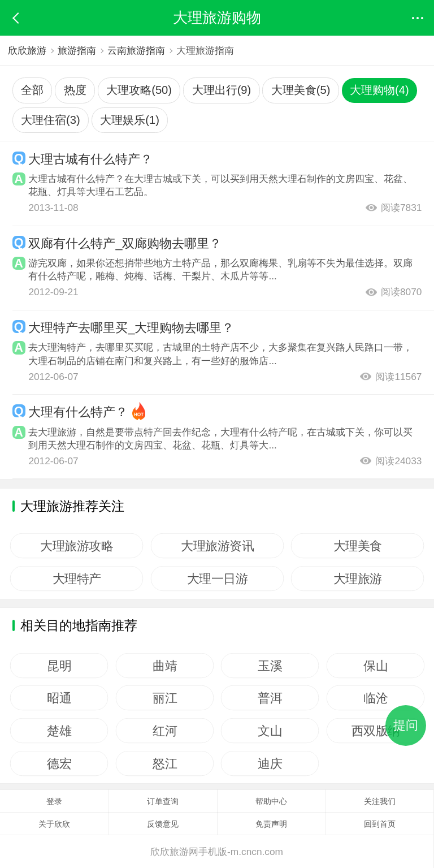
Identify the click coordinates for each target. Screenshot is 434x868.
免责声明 (271, 824)
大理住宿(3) (51, 120)
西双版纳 (375, 731)
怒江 (165, 763)
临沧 (376, 698)
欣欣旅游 (27, 50)
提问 (406, 725)
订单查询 (163, 801)
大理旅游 (358, 578)
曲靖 (165, 666)
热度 (75, 90)
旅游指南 (77, 50)
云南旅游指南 (137, 50)
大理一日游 (217, 578)
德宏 (59, 763)
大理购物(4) (379, 90)
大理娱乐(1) (130, 120)
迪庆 (270, 763)
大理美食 (358, 546)
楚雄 (59, 731)
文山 (270, 731)
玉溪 (270, 666)
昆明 (59, 666)
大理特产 (77, 578)
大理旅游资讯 (217, 546)
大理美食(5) (301, 90)
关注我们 (380, 801)
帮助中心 (271, 801)
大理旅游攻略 (77, 546)
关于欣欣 (54, 824)
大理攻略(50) (139, 90)
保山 (376, 666)
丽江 (165, 698)
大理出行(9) (222, 90)
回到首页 (380, 824)
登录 (54, 801)
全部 (32, 90)
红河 (165, 731)
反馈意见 (163, 824)
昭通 (59, 698)
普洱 (270, 698)
